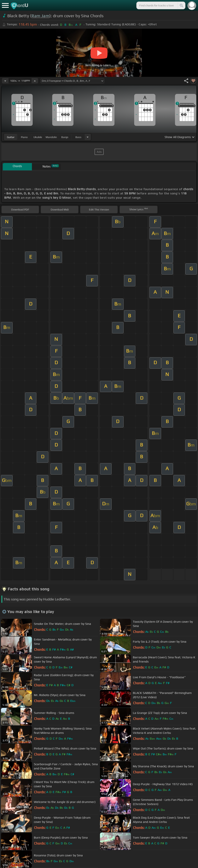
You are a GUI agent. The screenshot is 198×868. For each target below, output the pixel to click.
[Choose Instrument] (88, 137)
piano (24, 137)
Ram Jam (40, 16)
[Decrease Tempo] (5, 81)
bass (78, 137)
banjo (65, 137)
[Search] (181, 5)
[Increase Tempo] (35, 81)
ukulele (38, 137)
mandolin (51, 137)
